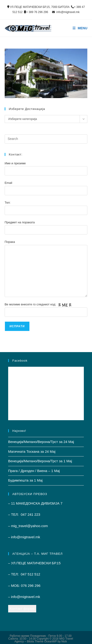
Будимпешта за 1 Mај (25, 480)
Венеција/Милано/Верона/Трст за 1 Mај (40, 461)
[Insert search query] (46, 139)
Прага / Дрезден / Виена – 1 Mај (34, 471)
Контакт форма (22, 609)
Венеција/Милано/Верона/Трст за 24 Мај (41, 442)
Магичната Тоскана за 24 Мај (32, 451)
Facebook (20, 361)
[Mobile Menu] (80, 28)
